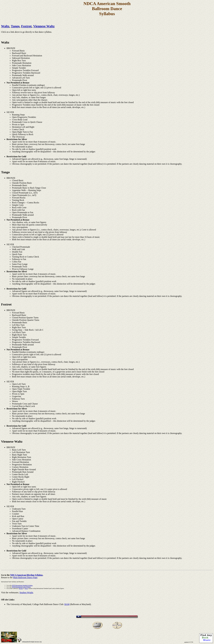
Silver (26, 588)
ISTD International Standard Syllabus (22, 585)
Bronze (21, 588)
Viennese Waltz (44, 26)
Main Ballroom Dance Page (25, 577)
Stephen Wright (26, 593)
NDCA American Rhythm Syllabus (26, 575)
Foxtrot (26, 26)
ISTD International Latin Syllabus (21, 587)
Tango (15, 26)
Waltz (5, 26)
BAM (67, 604)
